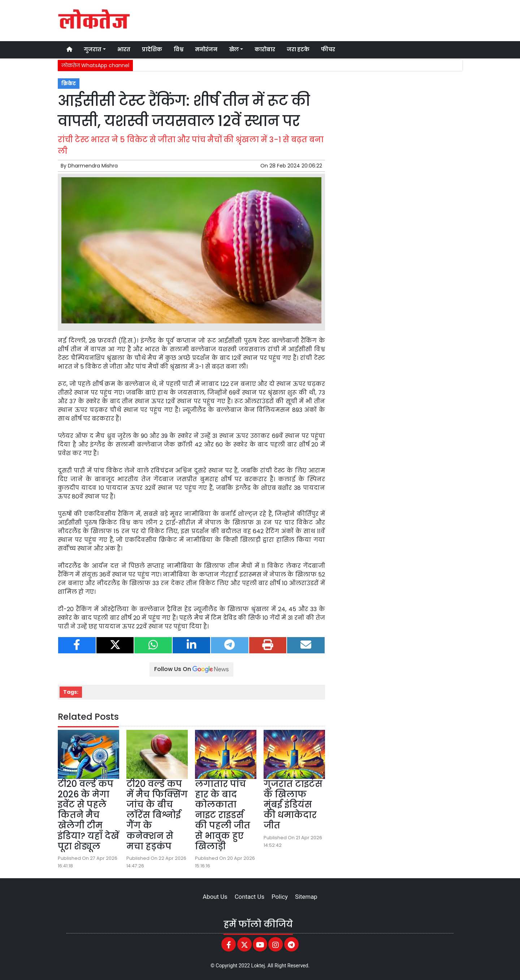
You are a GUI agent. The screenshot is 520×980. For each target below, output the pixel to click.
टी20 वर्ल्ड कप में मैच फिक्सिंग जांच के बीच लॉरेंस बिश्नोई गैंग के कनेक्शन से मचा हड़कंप (157, 815)
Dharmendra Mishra (93, 166)
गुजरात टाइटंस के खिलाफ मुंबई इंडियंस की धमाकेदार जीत (293, 805)
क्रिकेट (69, 84)
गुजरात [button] (93, 49)
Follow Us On (191, 669)
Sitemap (306, 897)
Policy (280, 897)
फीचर (328, 49)
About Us (215, 897)
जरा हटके (298, 49)
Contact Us (250, 897)
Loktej (258, 966)
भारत (124, 49)
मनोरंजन (206, 49)
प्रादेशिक (152, 49)
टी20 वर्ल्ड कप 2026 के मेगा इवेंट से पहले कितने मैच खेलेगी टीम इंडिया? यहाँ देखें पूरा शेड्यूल (88, 815)
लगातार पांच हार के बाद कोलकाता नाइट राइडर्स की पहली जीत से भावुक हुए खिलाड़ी (223, 815)
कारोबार (265, 49)
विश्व (179, 49)
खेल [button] (234, 49)
